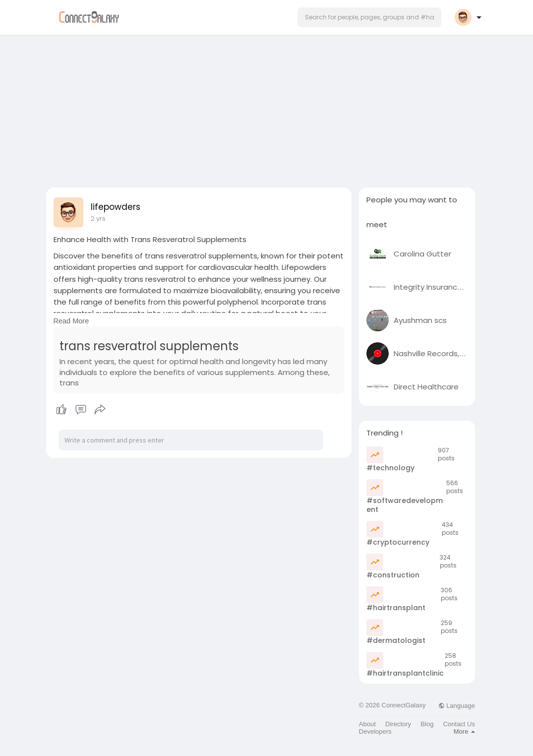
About (367, 724)
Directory (398, 724)
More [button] (464, 731)
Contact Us (459, 724)
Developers (375, 731)
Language (457, 706)
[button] (369, 17)
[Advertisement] (267, 108)
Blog (427, 724)
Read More (71, 321)
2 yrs (98, 219)
